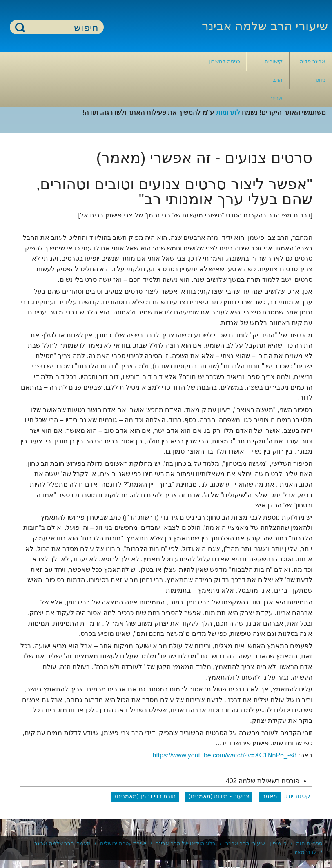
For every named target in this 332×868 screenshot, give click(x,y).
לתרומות (228, 112)
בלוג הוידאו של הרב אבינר (186, 843)
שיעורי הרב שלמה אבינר (265, 26)
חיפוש (20, 27)
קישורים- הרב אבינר (273, 80)
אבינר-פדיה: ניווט (312, 71)
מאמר (270, 796)
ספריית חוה (309, 843)
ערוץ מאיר (305, 852)
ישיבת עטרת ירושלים (123, 843)
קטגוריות (298, 796)
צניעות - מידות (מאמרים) (219, 796)
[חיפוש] (62, 28)
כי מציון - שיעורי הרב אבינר (256, 843)
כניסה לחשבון (224, 61)
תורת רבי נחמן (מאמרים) (145, 796)
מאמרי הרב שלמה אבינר (62, 843)
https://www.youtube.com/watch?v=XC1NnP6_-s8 (224, 755)
